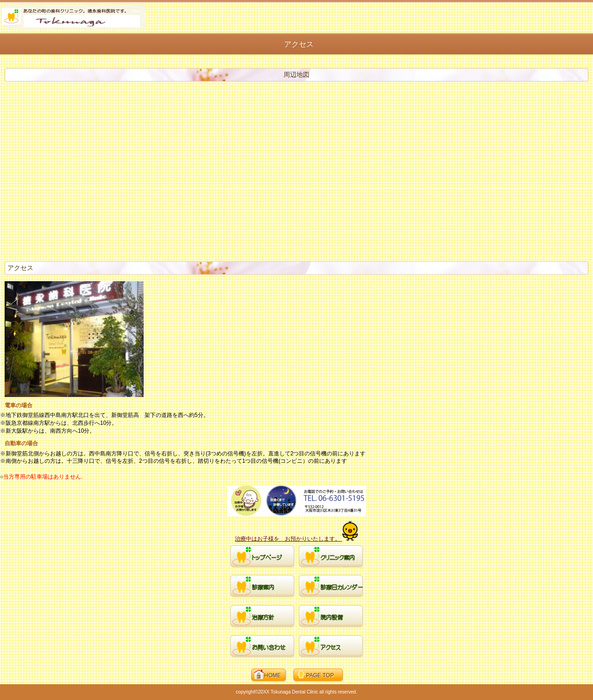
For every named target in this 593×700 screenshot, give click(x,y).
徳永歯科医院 (74, 17)
